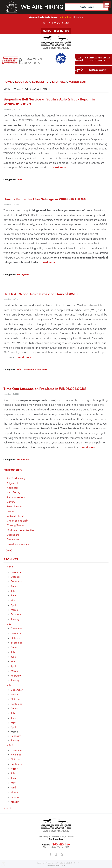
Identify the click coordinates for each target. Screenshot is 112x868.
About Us (22, 82)
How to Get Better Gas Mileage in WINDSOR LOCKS (45, 199)
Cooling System (16, 526)
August (15, 586)
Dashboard (13, 535)
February (16, 615)
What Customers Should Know (32, 369)
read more (59, 168)
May (13, 601)
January (15, 619)
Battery (11, 502)
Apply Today (87, 7)
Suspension (23, 460)
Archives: (11, 559)
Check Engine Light (18, 521)
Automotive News (17, 497)
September (17, 582)
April (13, 605)
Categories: (13, 470)
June (13, 596)
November (17, 572)
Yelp (62, 855)
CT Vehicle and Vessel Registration (98, 59)
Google (56, 855)
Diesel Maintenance (18, 544)
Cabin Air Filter (15, 516)
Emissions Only (98, 70)
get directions (56, 839)
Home (8, 82)
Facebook (50, 855)
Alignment (12, 483)
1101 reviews (78, 17)
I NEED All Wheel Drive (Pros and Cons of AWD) (41, 294)
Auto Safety (13, 493)
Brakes (11, 511)
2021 (10, 685)
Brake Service (15, 507)
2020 (10, 745)
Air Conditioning (16, 478)
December (17, 629)
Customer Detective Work (21, 530)
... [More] (8, 550)
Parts (20, 180)
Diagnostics (13, 540)
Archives (59, 82)
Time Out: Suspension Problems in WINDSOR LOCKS (45, 389)
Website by (56, 866)
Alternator (13, 488)
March (14, 610)
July (13, 591)
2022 (10, 624)
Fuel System (23, 275)
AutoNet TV (40, 82)
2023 (10, 568)
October (16, 577)
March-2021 (77, 82)
